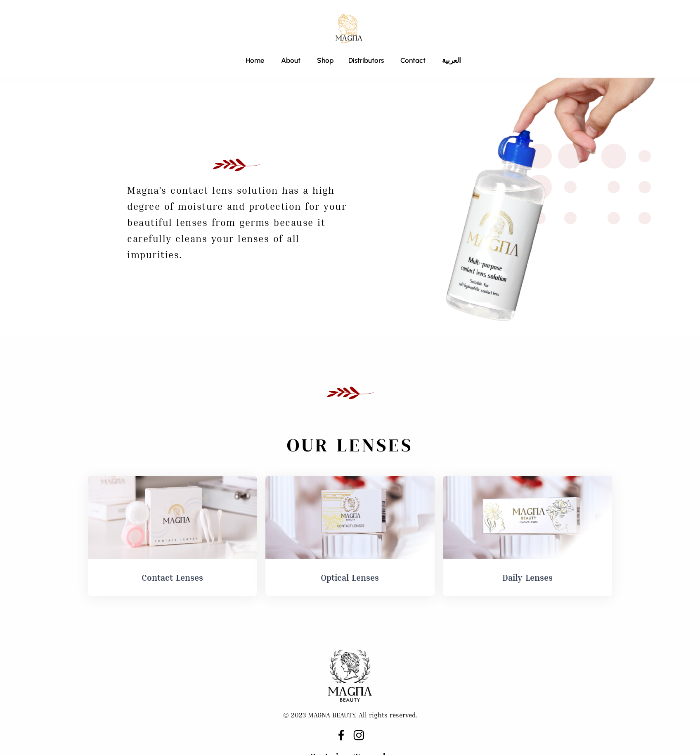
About (291, 60)
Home (255, 60)
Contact (413, 60)
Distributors (366, 60)
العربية (452, 60)
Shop (324, 60)
